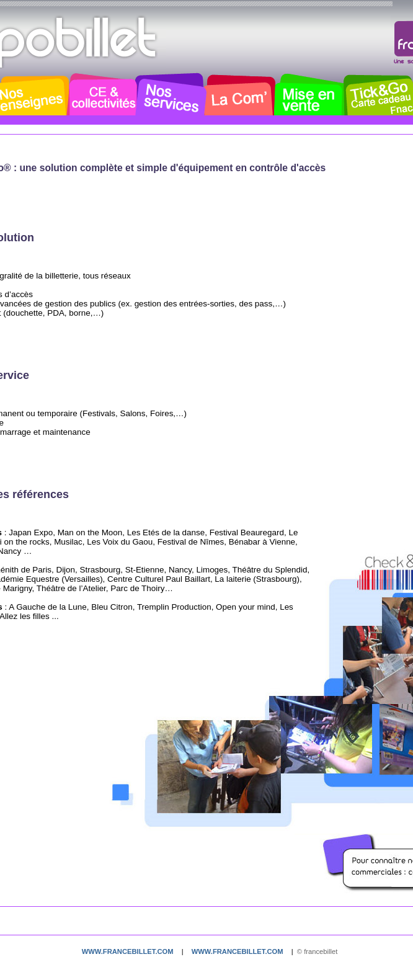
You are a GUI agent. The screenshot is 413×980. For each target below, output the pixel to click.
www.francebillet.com (128, 951)
